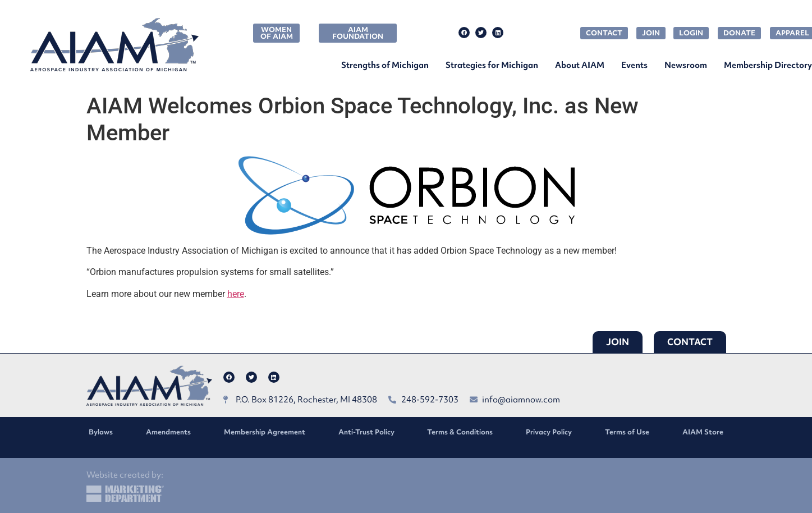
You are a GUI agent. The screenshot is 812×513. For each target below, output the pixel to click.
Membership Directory (768, 65)
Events (634, 65)
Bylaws (101, 432)
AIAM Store (703, 432)
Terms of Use (627, 432)
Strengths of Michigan (385, 65)
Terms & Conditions (460, 432)
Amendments (168, 432)
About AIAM (580, 65)
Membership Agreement (265, 432)
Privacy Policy (549, 432)
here (236, 294)
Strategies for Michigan (492, 65)
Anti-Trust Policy (366, 432)
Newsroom (686, 65)
